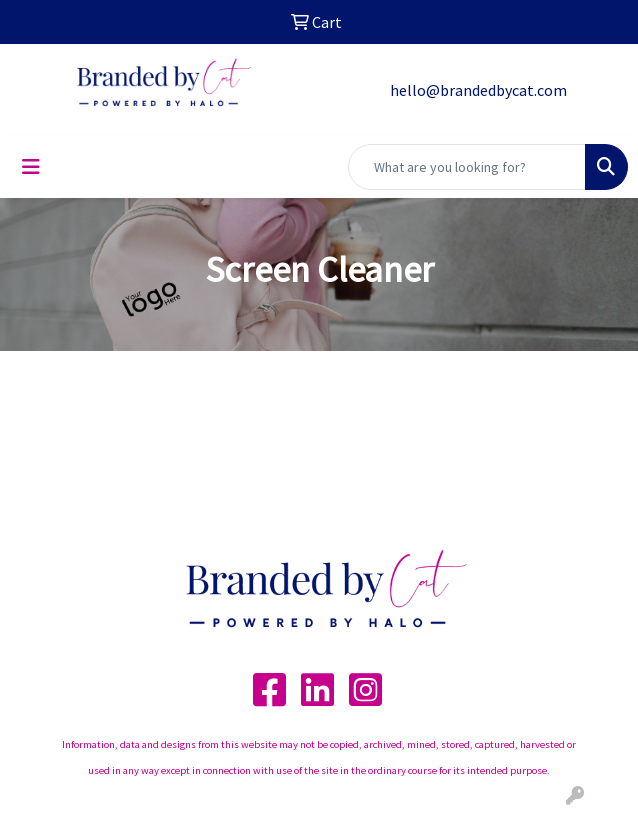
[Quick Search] (467, 167)
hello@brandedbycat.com (478, 90)
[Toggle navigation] (31, 167)
